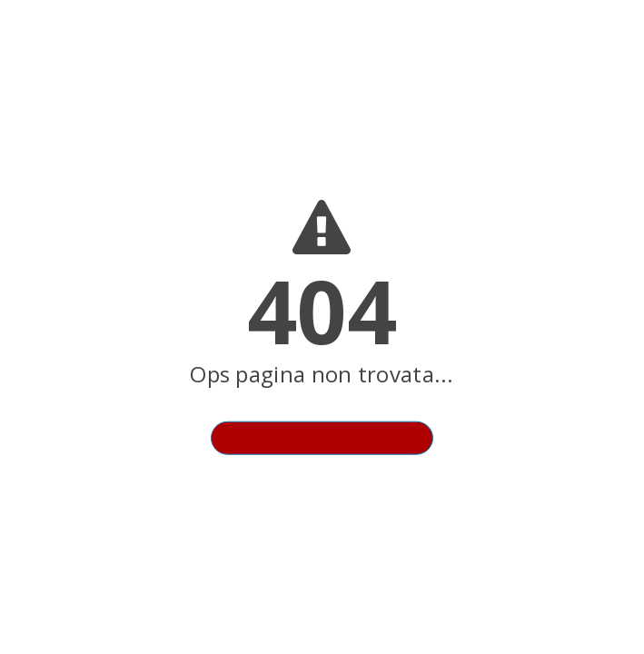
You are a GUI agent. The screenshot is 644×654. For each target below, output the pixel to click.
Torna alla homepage (322, 438)
